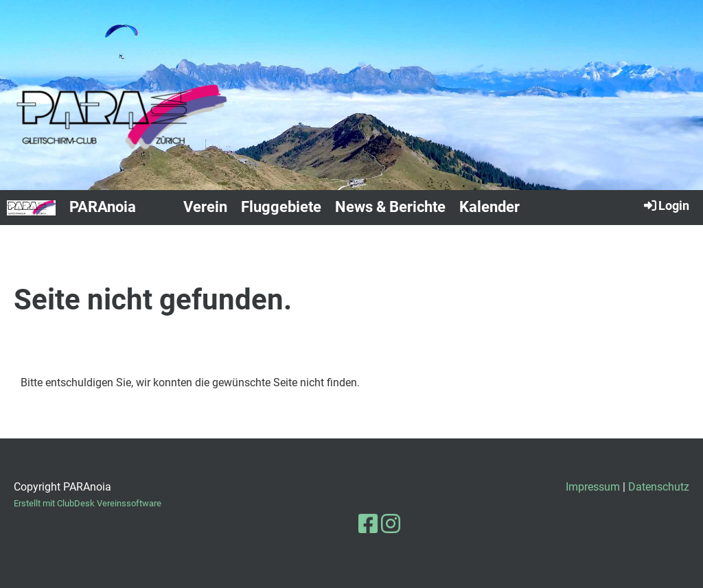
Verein (205, 207)
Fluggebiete (281, 207)
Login (666, 205)
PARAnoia (103, 207)
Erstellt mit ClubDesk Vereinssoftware (88, 503)
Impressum (593, 487)
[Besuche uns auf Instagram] (391, 524)
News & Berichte (390, 207)
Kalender (489, 207)
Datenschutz (659, 487)
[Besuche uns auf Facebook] (368, 524)
